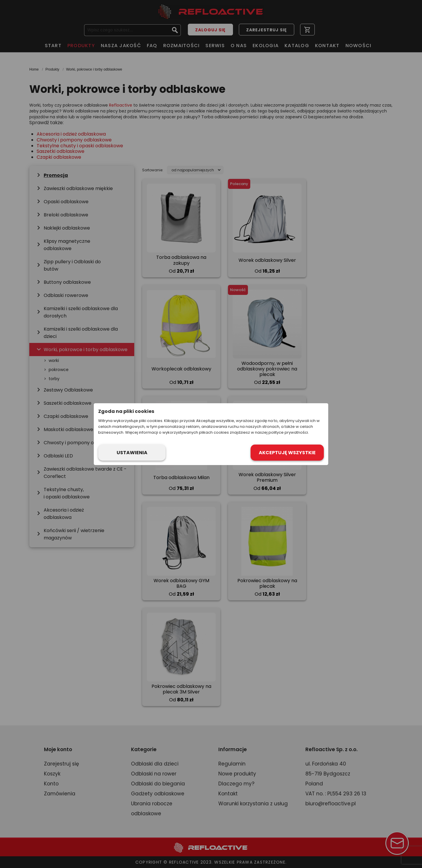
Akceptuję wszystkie (287, 453)
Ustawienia (132, 453)
